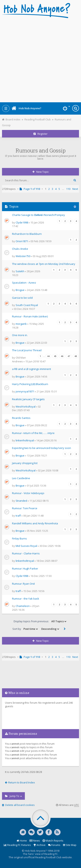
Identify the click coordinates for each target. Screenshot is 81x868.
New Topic (41, 172)
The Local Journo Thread (27, 350)
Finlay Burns (19, 538)
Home (22, 841)
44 (48, 356)
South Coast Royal (27, 305)
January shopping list (25, 463)
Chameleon (23, 606)
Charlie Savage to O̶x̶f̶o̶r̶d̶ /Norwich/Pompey (38, 215)
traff (18, 516)
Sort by (25, 629)
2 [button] (49, 189)
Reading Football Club (38, 119)
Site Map (70, 845)
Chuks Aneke (20, 249)
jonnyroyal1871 (25, 391)
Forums (54, 845)
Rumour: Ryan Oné (23, 584)
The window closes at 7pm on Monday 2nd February (44, 264)
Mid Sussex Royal (26, 546)
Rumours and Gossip (41, 150)
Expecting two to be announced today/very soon (42, 448)
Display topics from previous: (40, 621)
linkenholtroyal (25, 440)
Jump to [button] (13, 796)
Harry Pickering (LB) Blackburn (30, 384)
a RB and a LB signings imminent (31, 369)
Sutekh (20, 271)
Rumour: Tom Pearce (25, 508)
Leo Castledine (21, 478)
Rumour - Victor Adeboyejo (28, 493)
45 (55, 356)
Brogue (20, 290)
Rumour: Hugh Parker (25, 569)
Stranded (21, 501)
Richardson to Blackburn (27, 234)
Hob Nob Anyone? (26, 108)
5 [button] (59, 189)
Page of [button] (30, 189)
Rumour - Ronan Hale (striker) (30, 316)
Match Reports (53, 841)
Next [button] (75, 189)
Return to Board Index (20, 782)
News (35, 841)
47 (69, 356)
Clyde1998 (22, 222)
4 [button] (56, 189)
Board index (11, 119)
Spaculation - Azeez (24, 283)
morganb (21, 324)
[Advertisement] (40, 59)
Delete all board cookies (18, 805)
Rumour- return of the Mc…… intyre (33, 433)
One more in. (20, 335)
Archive (39, 845)
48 (76, 356)
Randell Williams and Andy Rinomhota (35, 523)
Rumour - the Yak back (26, 599)
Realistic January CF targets (28, 399)
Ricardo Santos (21, 418)
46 (62, 356)
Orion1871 (22, 241)
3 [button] (52, 189)
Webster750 (23, 256)
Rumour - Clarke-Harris (26, 553)
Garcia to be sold (22, 298)
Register (40, 134)
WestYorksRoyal (26, 407)
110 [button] (68, 189)
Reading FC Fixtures (17, 845)
